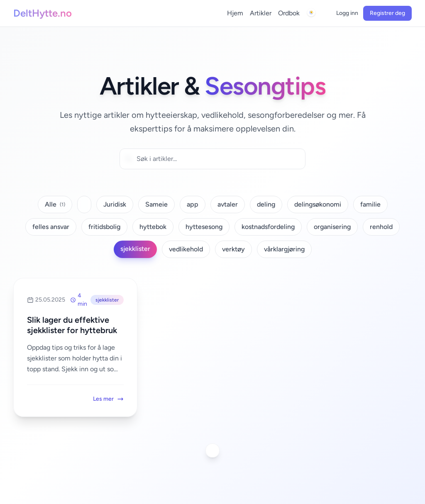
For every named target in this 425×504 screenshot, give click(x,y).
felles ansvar (51, 227)
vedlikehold (186, 249)
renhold (381, 227)
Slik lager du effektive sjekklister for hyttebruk (72, 325)
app (193, 204)
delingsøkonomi (318, 204)
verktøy (233, 249)
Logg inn (347, 13)
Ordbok (289, 13)
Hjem (235, 13)
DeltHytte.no (43, 13)
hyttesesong (204, 227)
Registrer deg (387, 13)
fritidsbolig (104, 227)
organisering (332, 227)
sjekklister (135, 249)
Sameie (156, 204)
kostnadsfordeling (268, 227)
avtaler (228, 204)
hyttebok (153, 227)
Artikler (261, 13)
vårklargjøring (284, 249)
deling (266, 204)
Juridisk (115, 204)
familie (370, 204)
